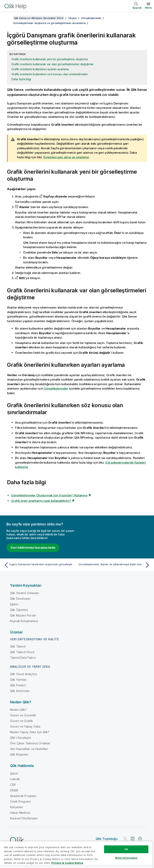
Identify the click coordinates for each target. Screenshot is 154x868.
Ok (126, 849)
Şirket (14, 773)
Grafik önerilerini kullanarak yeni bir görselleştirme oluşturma (50, 59)
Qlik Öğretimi (19, 610)
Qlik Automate (20, 691)
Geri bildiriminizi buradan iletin (33, 548)
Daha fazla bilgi (21, 79)
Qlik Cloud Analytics (24, 674)
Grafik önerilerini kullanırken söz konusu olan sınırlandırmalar (50, 74)
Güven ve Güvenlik (23, 715)
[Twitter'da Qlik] (125, 838)
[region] (76, 854)
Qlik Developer (20, 599)
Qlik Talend (18, 646)
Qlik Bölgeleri (19, 754)
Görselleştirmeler (91, 18)
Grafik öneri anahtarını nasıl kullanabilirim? (41, 501)
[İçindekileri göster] (8, 18)
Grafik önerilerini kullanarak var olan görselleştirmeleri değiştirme (52, 64)
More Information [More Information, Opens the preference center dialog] (126, 858)
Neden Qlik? (18, 710)
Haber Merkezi (20, 813)
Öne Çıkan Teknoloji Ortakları (30, 743)
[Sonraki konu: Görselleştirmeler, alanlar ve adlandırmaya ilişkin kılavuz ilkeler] (115, 565)
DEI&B (14, 790)
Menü (148, 8)
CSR (13, 785)
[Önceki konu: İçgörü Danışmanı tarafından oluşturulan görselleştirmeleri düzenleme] (39, 565)
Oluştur (72, 18)
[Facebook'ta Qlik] (140, 838)
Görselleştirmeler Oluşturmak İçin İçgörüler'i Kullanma (49, 495)
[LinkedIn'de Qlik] (133, 838)
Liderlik (15, 779)
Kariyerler (17, 807)
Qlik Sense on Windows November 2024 (38, 18)
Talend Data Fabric (23, 658)
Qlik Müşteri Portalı (23, 615)
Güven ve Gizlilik (21, 721)
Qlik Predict (18, 685)
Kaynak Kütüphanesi (24, 621)
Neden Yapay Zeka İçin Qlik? (30, 732)
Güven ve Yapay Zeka (25, 726)
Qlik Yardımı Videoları (25, 593)
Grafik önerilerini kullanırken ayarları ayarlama (40, 69)
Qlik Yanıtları (18, 680)
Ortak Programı (20, 801)
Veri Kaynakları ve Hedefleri (29, 749)
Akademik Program (23, 796)
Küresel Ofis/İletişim (24, 818)
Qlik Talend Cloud (22, 652)
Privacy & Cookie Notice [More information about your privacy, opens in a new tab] (67, 863)
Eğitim (14, 604)
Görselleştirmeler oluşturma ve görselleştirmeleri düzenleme (49, 23)
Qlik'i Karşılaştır (21, 738)
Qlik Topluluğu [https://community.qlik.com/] (107, 839)
